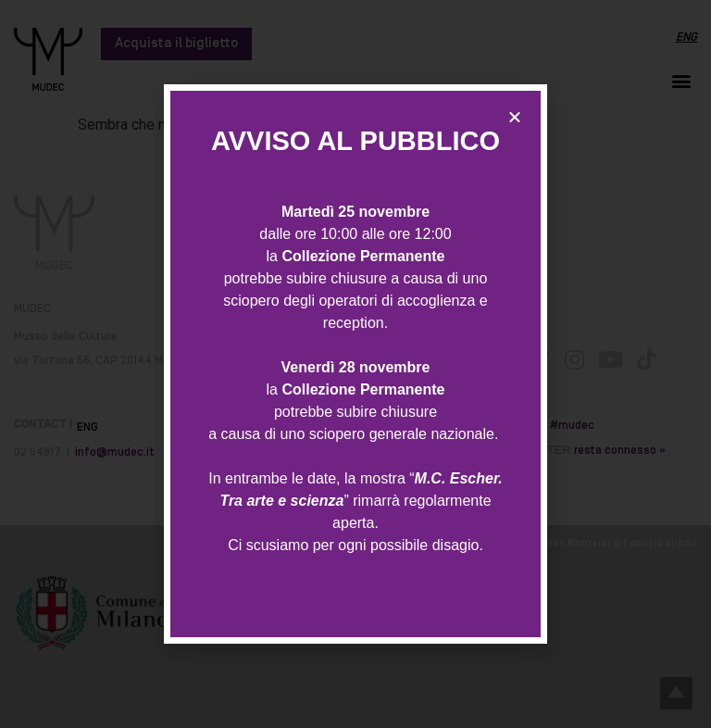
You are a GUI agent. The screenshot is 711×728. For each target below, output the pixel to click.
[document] (355, 364)
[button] (515, 117)
